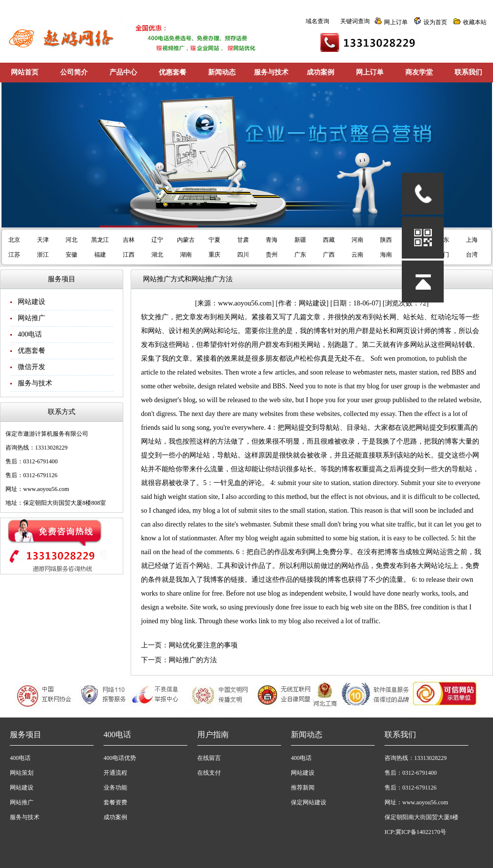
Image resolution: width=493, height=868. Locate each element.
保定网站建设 (309, 802)
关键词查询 (355, 21)
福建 (100, 255)
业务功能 (115, 788)
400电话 (30, 334)
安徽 (71, 255)
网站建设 (32, 302)
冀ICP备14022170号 (421, 832)
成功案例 (320, 72)
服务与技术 (271, 72)
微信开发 (32, 367)
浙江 (43, 255)
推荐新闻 (303, 788)
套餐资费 (115, 802)
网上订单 (396, 22)
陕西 (386, 240)
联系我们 (468, 72)
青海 (272, 240)
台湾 (472, 255)
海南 (386, 255)
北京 (14, 240)
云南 (357, 255)
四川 (243, 255)
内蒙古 (186, 240)
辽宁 (157, 240)
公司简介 (74, 72)
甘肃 (243, 240)
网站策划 (22, 773)
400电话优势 (120, 758)
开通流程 (115, 773)
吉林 (129, 240)
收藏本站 (475, 22)
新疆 (300, 240)
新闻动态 (222, 72)
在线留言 (209, 758)
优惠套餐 (173, 72)
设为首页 (435, 22)
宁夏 (214, 240)
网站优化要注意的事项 (203, 645)
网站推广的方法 (193, 660)
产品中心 (123, 72)
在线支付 (209, 773)
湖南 (186, 255)
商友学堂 (419, 72)
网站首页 (25, 72)
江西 (129, 255)
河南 (357, 240)
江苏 (14, 255)
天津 (43, 240)
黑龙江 (100, 240)
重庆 (214, 255)
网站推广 (32, 318)
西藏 (329, 240)
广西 (329, 255)
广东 (300, 255)
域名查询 (317, 21)
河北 (71, 240)
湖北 (157, 255)
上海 (472, 240)
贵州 (272, 255)
